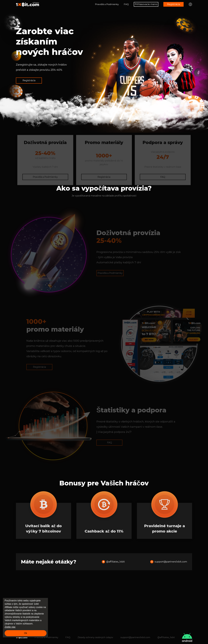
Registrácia (174, 4)
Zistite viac (10, 627)
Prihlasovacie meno (146, 4)
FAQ (126, 4)
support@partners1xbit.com (169, 610)
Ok (26, 633)
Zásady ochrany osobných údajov (95, 637)
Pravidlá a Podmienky (107, 4)
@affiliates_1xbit (113, 610)
